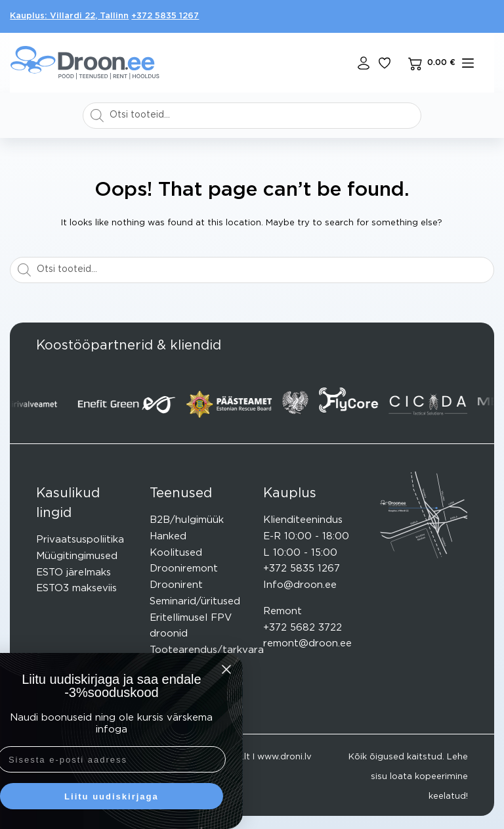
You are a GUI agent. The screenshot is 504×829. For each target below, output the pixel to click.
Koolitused (176, 553)
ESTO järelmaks (73, 572)
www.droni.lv (284, 757)
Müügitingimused (77, 556)
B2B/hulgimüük (187, 520)
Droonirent (176, 585)
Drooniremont (184, 569)
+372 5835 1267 (165, 16)
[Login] (364, 63)
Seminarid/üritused (195, 601)
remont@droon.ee (307, 643)
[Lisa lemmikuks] (385, 63)
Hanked (168, 536)
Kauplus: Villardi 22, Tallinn (69, 16)
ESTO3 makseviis (76, 588)
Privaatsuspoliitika (80, 540)
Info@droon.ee (300, 585)
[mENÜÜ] (468, 63)
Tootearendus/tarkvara (207, 650)
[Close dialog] (127, 669)
